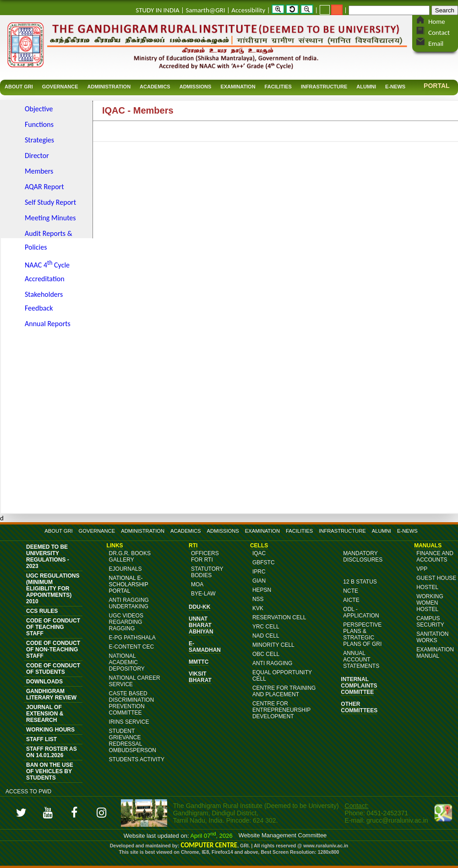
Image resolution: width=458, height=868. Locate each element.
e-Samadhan (205, 647)
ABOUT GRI (58, 531)
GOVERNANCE (97, 531)
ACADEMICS (186, 531)
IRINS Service (129, 722)
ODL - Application (361, 612)
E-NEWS (407, 531)
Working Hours (50, 730)
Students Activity (137, 759)
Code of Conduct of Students (53, 669)
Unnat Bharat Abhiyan (201, 625)
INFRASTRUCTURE (342, 531)
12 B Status (360, 582)
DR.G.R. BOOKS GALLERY (130, 557)
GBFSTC (264, 562)
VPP (422, 569)
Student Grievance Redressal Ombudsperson (133, 741)
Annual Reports (48, 324)
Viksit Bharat (200, 677)
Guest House (436, 578)
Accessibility (248, 10)
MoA (197, 584)
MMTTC (199, 662)
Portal (437, 86)
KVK (258, 608)
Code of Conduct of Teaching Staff (53, 627)
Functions (39, 124)
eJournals (125, 569)
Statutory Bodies (207, 572)
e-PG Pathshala (132, 638)
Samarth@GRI (205, 10)
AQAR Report (44, 187)
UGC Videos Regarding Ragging (126, 622)
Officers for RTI (205, 557)
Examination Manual (435, 653)
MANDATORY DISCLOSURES (363, 557)
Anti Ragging (272, 663)
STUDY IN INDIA (157, 10)
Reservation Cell (279, 617)
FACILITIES (299, 531)
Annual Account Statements (361, 660)
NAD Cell (266, 636)
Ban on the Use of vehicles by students (50, 771)
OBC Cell (266, 654)
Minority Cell (273, 645)
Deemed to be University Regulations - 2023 (48, 557)
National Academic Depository (127, 662)
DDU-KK (199, 607)
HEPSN (262, 590)
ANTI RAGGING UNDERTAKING (129, 603)
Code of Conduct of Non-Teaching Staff (53, 650)
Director (37, 156)
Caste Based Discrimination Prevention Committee (131, 703)
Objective (39, 109)
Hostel (427, 587)
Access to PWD (28, 792)
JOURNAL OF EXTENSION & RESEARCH (45, 714)
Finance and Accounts (435, 557)
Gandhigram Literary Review (51, 694)
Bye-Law (203, 594)
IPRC (259, 572)
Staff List (41, 739)
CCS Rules (42, 611)
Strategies (39, 140)
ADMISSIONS (223, 531)
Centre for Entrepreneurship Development (281, 710)
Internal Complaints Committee (359, 686)
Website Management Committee (283, 835)
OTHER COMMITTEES (359, 707)
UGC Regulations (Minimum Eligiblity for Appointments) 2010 (53, 589)
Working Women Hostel (430, 603)
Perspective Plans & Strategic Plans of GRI (362, 634)
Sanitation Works (432, 637)
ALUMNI (382, 531)
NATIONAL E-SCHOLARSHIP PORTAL (129, 584)
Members (39, 171)
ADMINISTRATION (143, 531)
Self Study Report (50, 202)
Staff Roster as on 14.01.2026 (52, 752)
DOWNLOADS (44, 682)
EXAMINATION (262, 531)
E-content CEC (131, 647)
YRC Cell (266, 627)
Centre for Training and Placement (284, 691)
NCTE (351, 591)
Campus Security (430, 622)
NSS (258, 599)
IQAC (259, 553)
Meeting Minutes (50, 218)
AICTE (351, 600)
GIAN (259, 581)
